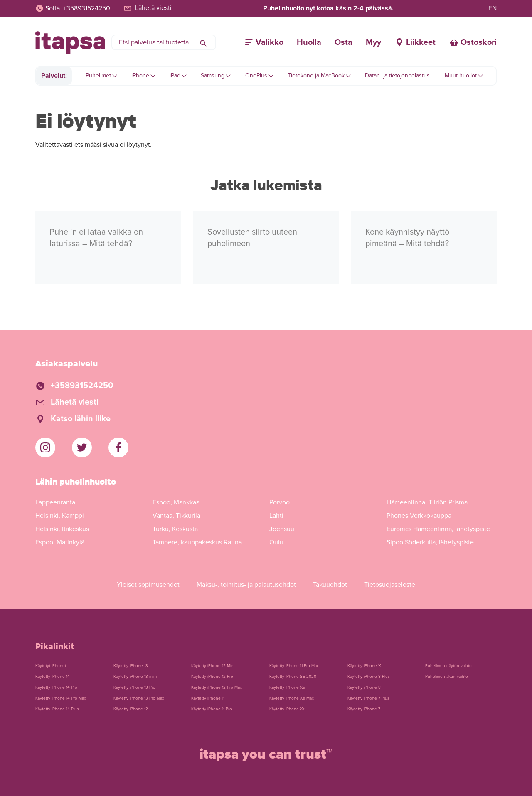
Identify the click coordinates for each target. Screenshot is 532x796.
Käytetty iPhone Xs (287, 687)
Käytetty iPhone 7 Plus (368, 698)
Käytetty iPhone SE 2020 (293, 677)
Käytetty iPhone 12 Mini (213, 666)
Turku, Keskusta (175, 529)
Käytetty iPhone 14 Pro (56, 687)
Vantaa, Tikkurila (176, 516)
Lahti (276, 516)
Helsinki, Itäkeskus (62, 529)
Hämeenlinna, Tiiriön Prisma (427, 502)
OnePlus (256, 75)
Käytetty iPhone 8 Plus (369, 677)
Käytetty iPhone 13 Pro (134, 687)
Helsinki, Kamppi (60, 516)
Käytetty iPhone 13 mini (135, 677)
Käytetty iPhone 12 (131, 709)
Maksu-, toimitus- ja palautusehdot (246, 585)
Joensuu (282, 529)
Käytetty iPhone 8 (364, 687)
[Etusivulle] (70, 43)
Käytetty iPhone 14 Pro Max (61, 698)
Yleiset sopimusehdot (148, 585)
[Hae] (203, 42)
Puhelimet (98, 75)
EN (493, 8)
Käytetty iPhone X (364, 666)
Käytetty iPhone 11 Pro (212, 709)
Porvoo (280, 502)
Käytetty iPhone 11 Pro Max (294, 666)
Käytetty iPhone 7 (364, 709)
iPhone (140, 75)
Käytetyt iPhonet (51, 666)
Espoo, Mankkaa (176, 502)
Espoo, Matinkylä (60, 542)
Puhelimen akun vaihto (447, 677)
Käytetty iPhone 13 (131, 666)
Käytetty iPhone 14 (53, 677)
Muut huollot (461, 75)
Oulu (276, 542)
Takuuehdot (330, 585)
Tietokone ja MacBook (316, 75)
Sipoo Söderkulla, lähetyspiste (430, 542)
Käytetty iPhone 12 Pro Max (217, 687)
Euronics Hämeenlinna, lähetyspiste (438, 529)
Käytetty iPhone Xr (287, 709)
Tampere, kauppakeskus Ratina (197, 542)
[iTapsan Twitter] (82, 447)
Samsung (213, 75)
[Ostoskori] (473, 42)
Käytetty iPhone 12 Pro (212, 677)
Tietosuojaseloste (390, 585)
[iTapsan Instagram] (45, 447)
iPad (175, 75)
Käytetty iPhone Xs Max (292, 698)
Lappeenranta (55, 502)
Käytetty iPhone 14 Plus (57, 709)
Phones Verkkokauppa (419, 516)
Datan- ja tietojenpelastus (397, 75)
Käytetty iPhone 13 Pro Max (139, 698)
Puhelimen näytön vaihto (448, 666)
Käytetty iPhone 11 (208, 698)
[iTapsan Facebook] (118, 447)
